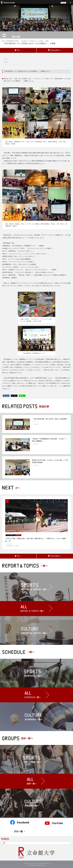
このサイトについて (30, 863)
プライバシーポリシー (43, 863)
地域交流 (6, 62)
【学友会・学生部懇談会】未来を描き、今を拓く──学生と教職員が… (49, 440)
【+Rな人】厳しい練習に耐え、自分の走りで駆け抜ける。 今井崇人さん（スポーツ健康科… (35, 540)
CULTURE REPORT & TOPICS (12, 41)
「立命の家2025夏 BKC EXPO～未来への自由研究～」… (49, 420)
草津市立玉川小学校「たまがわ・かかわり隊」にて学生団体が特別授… (50, 461)
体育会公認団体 (10, 546)
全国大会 (17, 546)
